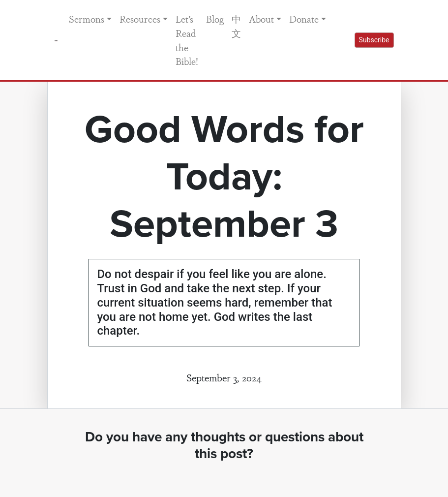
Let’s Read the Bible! (187, 40)
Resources (140, 19)
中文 (236, 26)
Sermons (87, 19)
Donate (304, 19)
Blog (215, 19)
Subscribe (374, 40)
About (261, 19)
